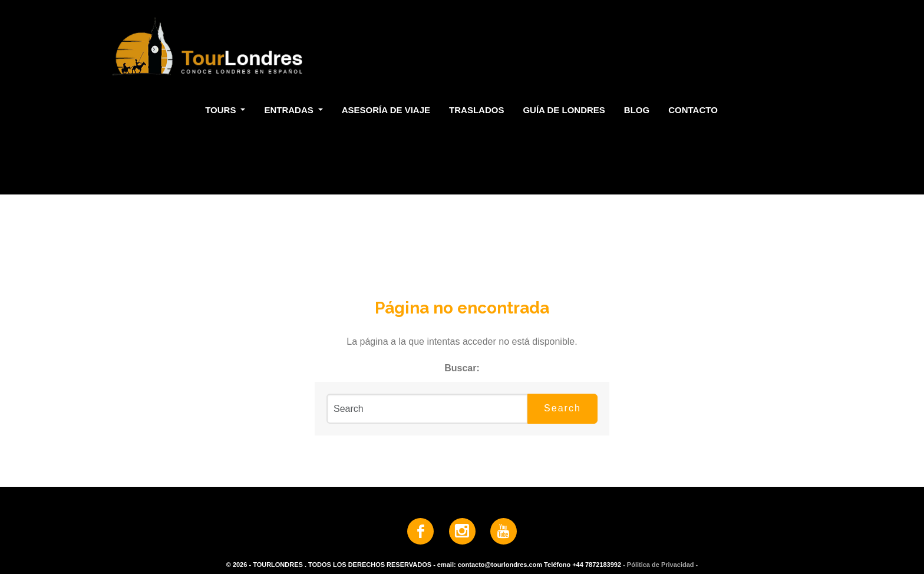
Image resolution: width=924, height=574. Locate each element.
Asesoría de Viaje (386, 110)
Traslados (476, 110)
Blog (637, 110)
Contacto (693, 110)
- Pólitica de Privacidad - (660, 565)
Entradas (290, 110)
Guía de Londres (564, 110)
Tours (222, 110)
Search (562, 408)
